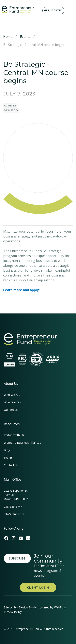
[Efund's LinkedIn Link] (28, 538)
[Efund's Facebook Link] (6, 538)
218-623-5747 (13, 507)
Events (25, 37)
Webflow (60, 607)
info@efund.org (14, 514)
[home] (18, 10)
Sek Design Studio (25, 607)
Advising (10, 105)
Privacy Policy (13, 612)
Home (8, 37)
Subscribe (17, 558)
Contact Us (11, 465)
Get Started (53, 10)
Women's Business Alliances (22, 443)
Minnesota (11, 110)
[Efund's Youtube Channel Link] (21, 538)
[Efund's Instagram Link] (14, 538)
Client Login (38, 587)
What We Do (12, 402)
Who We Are (12, 395)
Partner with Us (14, 435)
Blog (7, 450)
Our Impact (11, 410)
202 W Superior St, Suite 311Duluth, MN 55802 (16, 495)
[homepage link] (30, 339)
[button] (70, 11)
